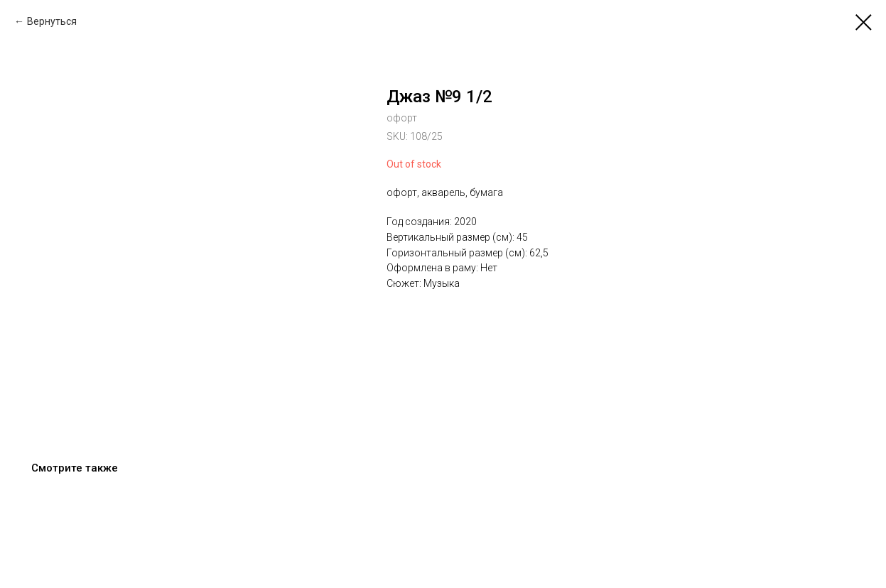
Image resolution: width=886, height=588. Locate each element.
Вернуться (52, 21)
